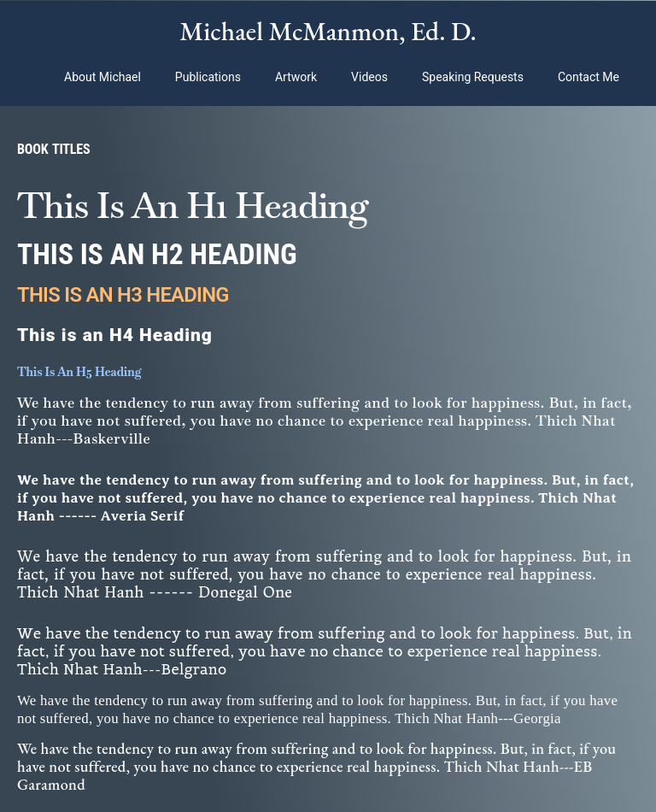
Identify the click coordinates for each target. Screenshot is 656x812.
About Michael (102, 77)
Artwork (296, 77)
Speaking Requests (473, 77)
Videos (369, 77)
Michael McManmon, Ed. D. (328, 31)
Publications (208, 77)
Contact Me (589, 77)
